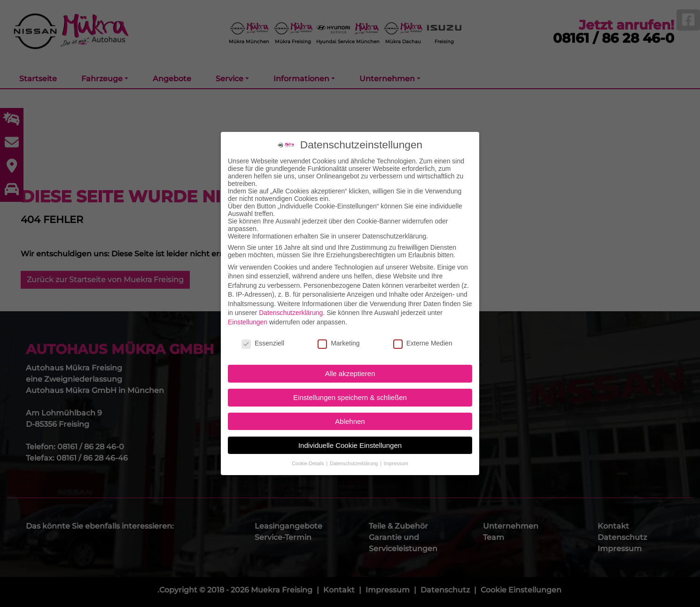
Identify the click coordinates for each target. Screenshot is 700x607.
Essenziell (263, 331)
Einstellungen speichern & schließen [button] (350, 386)
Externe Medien (423, 331)
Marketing (338, 331)
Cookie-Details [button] (308, 452)
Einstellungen (248, 310)
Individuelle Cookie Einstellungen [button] (350, 434)
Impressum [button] (396, 452)
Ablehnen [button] (350, 410)
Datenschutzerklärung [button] (354, 452)
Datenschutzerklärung (291, 301)
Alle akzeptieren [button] (350, 362)
